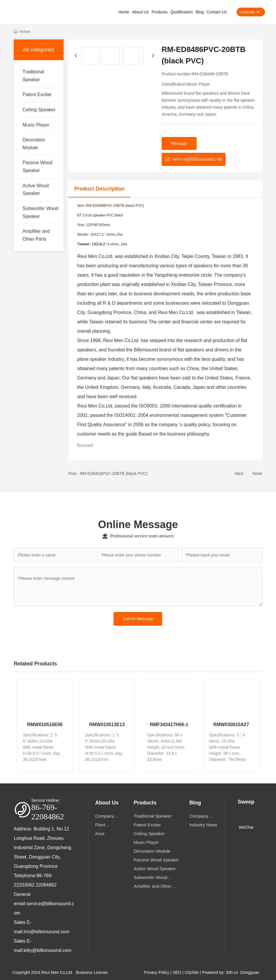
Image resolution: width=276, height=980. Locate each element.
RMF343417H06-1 (169, 724)
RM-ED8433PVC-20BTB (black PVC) (113, 473)
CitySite (192, 972)
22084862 (46, 884)
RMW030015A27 (231, 724)
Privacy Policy (157, 972)
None (257, 473)
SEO (177, 972)
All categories (39, 49)
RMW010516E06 (45, 724)
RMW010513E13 (107, 724)
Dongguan (250, 972)
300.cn (232, 972)
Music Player (198, 84)
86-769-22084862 (48, 811)
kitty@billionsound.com (48, 950)
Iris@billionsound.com (47, 931)
